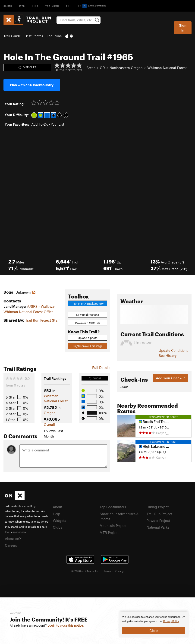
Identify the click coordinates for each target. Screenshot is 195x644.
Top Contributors (113, 507)
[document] (154, 625)
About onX (13, 539)
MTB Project (109, 533)
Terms (107, 571)
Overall (49, 425)
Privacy (119, 571)
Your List (57, 124)
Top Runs (54, 36)
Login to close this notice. (66, 625)
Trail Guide (12, 36)
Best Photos (34, 36)
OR (102, 68)
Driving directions (88, 315)
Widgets (59, 520)
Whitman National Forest (167, 68)
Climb (8, 6)
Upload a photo (88, 338)
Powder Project (158, 520)
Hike (35, 6)
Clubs (57, 527)
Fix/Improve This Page (88, 346)
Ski (68, 6)
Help (57, 514)
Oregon (50, 413)
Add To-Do (40, 124)
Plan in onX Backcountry (88, 304)
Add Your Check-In (171, 378)
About (58, 507)
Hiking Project (158, 507)
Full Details (101, 368)
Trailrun (52, 6)
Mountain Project (113, 526)
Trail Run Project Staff (42, 320)
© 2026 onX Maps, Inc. (85, 571)
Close (154, 631)
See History (168, 355)
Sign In (183, 28)
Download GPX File (88, 323)
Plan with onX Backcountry (32, 85)
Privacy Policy (171, 621)
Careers (11, 545)
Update (173, 350)
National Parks (158, 527)
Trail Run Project (159, 514)
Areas (91, 68)
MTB (22, 6)
